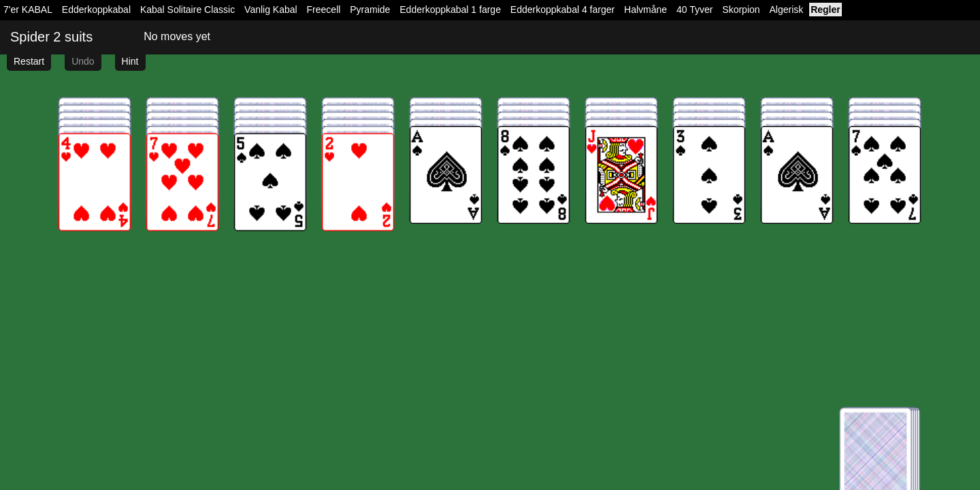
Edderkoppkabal (96, 10)
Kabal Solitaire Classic (187, 10)
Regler (826, 10)
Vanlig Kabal (271, 10)
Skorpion (741, 10)
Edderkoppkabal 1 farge (450, 10)
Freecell (324, 10)
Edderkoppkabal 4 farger (562, 10)
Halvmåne (646, 10)
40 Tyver (695, 10)
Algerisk (786, 10)
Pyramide (370, 10)
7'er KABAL (28, 10)
